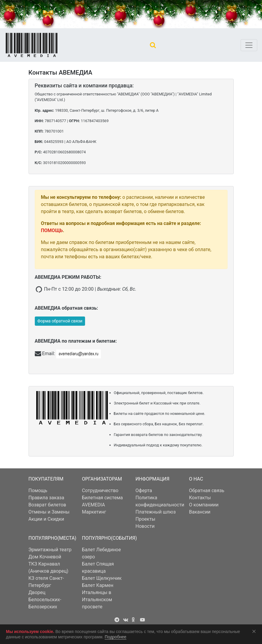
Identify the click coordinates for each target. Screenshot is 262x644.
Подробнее (116, 637)
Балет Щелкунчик (102, 578)
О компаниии (204, 505)
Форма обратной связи (60, 321)
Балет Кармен (98, 585)
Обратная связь (207, 491)
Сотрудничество (100, 491)
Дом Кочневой (45, 557)
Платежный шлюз (156, 512)
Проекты (146, 519)
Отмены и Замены (49, 512)
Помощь (38, 491)
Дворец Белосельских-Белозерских (45, 600)
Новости (145, 526)
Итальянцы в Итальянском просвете (97, 600)
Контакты (200, 498)
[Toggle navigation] (249, 45)
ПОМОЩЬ (52, 230)
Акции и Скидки (46, 519)
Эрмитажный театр (50, 550)
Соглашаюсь (255, 631)
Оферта (144, 491)
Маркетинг (94, 512)
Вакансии (200, 512)
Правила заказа (46, 498)
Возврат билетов (47, 505)
